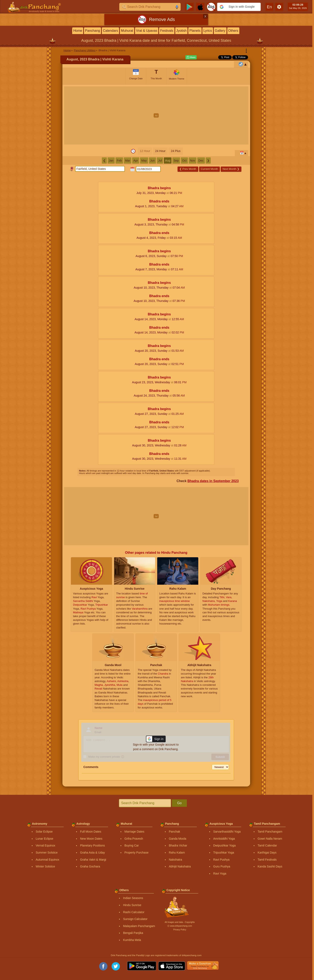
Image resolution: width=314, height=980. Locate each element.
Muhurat (127, 31)
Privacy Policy (180, 930)
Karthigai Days (267, 853)
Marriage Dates (134, 832)
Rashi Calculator (134, 912)
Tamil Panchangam (270, 832)
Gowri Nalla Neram (270, 839)
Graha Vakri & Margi (93, 860)
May (144, 160)
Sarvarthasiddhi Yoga (227, 832)
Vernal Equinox (45, 845)
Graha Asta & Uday (92, 853)
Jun (153, 160)
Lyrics (208, 31)
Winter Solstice (45, 866)
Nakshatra (175, 860)
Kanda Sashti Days (270, 866)
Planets (195, 31)
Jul (160, 160)
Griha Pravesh (134, 839)
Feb (119, 160)
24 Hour (160, 151)
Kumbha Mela (132, 940)
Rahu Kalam (177, 853)
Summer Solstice (47, 853)
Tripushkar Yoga (224, 853)
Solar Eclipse (44, 832)
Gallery (220, 31)
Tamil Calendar (267, 845)
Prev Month (188, 169)
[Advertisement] (156, 115)
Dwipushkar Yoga (224, 845)
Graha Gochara (90, 866)
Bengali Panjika (133, 933)
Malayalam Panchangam (139, 926)
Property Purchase (136, 853)
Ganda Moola (178, 839)
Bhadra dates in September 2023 (213, 481)
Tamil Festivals (267, 860)
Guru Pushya (222, 866)
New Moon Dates (91, 839)
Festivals (167, 31)
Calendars (110, 31)
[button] (239, 7)
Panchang (92, 31)
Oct (184, 160)
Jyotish (181, 31)
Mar (128, 160)
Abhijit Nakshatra (180, 866)
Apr (136, 160)
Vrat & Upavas (147, 31)
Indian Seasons (133, 898)
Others (233, 31)
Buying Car (132, 845)
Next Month (231, 169)
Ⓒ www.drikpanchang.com (180, 926)
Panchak (174, 832)
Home (78, 31)
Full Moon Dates (91, 832)
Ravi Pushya (221, 860)
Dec (201, 160)
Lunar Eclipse (44, 839)
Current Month (209, 169)
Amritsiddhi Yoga (224, 839)
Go (179, 803)
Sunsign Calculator (135, 919)
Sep (176, 160)
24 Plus (176, 151)
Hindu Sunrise (132, 905)
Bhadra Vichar (178, 845)
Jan (111, 160)
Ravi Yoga (220, 873)
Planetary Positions (92, 845)
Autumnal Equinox (47, 860)
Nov (193, 160)
